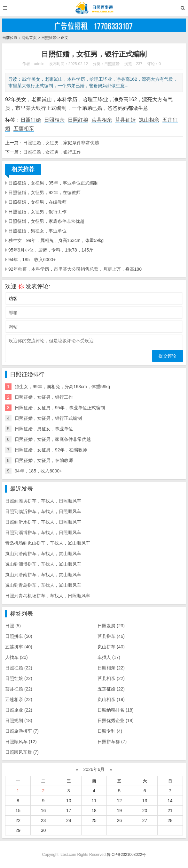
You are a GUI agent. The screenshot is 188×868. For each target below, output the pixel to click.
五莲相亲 (24, 128)
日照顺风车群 (22, 752)
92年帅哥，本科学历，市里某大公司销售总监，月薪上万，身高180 (75, 269)
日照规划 (19, 721)
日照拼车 (19, 636)
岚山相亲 (149, 120)
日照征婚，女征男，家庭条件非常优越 (61, 143)
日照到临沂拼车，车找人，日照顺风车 (43, 511)
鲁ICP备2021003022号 (126, 855)
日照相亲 (54, 120)
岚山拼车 (111, 647)
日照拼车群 (112, 742)
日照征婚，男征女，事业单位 (37, 231)
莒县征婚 (125, 120)
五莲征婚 (111, 689)
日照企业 (19, 710)
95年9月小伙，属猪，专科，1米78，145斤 (51, 250)
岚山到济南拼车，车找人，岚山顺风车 (43, 554)
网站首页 (29, 38)
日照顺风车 (21, 742)
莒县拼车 (111, 636)
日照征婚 (49, 38)
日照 (13, 626)
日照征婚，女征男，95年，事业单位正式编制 (53, 183)
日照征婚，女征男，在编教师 (37, 202)
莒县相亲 (102, 120)
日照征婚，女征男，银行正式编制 (48, 418)
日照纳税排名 (116, 710)
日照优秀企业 (116, 721)
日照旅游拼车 (22, 731)
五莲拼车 (19, 647)
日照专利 (110, 731)
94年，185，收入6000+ (32, 260)
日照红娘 (78, 120)
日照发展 (111, 626)
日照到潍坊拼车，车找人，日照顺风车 (43, 501)
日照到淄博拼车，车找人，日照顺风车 (43, 532)
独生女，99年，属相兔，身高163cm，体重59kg (56, 240)
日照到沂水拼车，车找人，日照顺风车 (43, 522)
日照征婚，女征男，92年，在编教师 (44, 192)
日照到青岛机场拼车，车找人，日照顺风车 (48, 596)
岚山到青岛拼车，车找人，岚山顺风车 (43, 585)
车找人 (109, 657)
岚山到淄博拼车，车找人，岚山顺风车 (43, 564)
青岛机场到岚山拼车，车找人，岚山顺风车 (48, 543)
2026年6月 (94, 769)
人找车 (16, 657)
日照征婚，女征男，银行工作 (52, 152)
